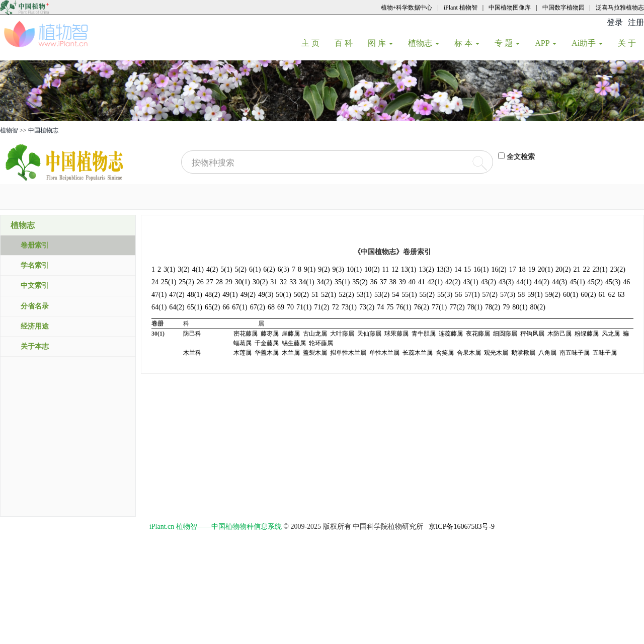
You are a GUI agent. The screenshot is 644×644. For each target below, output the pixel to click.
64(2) (177, 307)
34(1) (306, 282)
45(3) (613, 282)
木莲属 (243, 353)
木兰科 (192, 353)
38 (393, 282)
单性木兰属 (384, 353)
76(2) (422, 307)
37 (383, 282)
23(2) (618, 269)
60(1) (571, 295)
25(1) (169, 282)
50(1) (283, 295)
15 (467, 269)
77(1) (439, 307)
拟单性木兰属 (348, 353)
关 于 (631, 43)
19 (532, 269)
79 (506, 307)
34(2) (325, 282)
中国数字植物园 (563, 8)
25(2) (186, 282)
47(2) (177, 295)
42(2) (453, 282)
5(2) (241, 269)
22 (586, 269)
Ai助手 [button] (587, 43)
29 (229, 282)
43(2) (489, 282)
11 (386, 269)
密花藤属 (246, 334)
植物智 (9, 130)
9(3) (338, 269)
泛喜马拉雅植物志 (620, 8)
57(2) (490, 295)
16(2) (499, 269)
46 (626, 282)
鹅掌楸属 (523, 353)
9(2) (324, 269)
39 (403, 282)
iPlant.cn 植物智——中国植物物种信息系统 (216, 527)
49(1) (230, 295)
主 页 (314, 43)
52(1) (329, 295)
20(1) (545, 269)
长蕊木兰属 (418, 353)
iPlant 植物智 (461, 8)
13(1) (409, 269)
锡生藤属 (294, 343)
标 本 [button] (467, 43)
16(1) (481, 269)
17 (513, 269)
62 (612, 295)
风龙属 (611, 334)
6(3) (284, 269)
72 (336, 307)
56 (458, 295)
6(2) (269, 269)
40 (412, 282)
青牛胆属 (424, 334)
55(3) (445, 295)
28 (219, 282)
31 (274, 282)
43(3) (506, 282)
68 (271, 307)
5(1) (226, 269)
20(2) (563, 269)
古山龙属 (315, 334)
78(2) (493, 307)
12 (395, 269)
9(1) (310, 269)
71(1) (304, 307)
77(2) (457, 307)
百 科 (347, 43)
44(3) (559, 282)
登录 (615, 22)
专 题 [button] (507, 43)
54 (395, 295)
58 (521, 295)
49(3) (266, 295)
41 (422, 282)
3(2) (183, 269)
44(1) (524, 282)
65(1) (195, 307)
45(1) (577, 282)
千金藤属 (267, 343)
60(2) (588, 295)
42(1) (435, 282)
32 (283, 282)
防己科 (192, 334)
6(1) (255, 269)
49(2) (248, 295)
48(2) (212, 295)
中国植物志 (43, 130)
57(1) (472, 295)
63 (621, 295)
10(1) (354, 269)
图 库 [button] (380, 43)
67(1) (239, 307)
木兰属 (291, 353)
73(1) (349, 307)
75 (390, 307)
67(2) (258, 307)
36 (374, 282)
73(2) (367, 307)
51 (315, 295)
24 (155, 282)
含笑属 (445, 353)
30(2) (260, 282)
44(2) (542, 282)
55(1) (409, 295)
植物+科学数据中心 (407, 8)
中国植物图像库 (510, 8)
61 (602, 295)
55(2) (427, 295)
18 (522, 269)
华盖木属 (267, 353)
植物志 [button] (424, 43)
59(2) (553, 295)
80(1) (520, 307)
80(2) (538, 307)
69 (281, 307)
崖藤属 (291, 334)
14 (458, 269)
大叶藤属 (342, 334)
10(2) (372, 269)
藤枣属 (270, 334)
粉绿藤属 (587, 334)
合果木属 (469, 353)
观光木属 (496, 353)
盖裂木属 (315, 353)
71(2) (321, 307)
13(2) (426, 269)
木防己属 (559, 334)
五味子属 (605, 353)
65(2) (212, 307)
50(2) (301, 295)
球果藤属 (396, 334)
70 (290, 307)
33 (293, 282)
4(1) (198, 269)
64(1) (159, 307)
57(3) (508, 295)
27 (210, 282)
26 (200, 282)
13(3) (444, 269)
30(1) (243, 282)
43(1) (470, 282)
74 (380, 307)
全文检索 (521, 157)
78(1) (475, 307)
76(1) (404, 307)
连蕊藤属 (451, 334)
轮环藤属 (321, 343)
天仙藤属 (369, 334)
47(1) (159, 295)
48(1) (195, 295)
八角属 (547, 353)
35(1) (342, 282)
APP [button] (546, 43)
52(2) (346, 295)
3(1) (169, 269)
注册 (636, 22)
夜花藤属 (478, 334)
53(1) (364, 295)
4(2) (212, 269)
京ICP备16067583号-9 (462, 527)
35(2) (360, 282)
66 (226, 307)
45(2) (595, 282)
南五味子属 (575, 353)
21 (577, 269)
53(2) (382, 295)
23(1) (600, 269)
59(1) (535, 295)
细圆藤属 (505, 334)
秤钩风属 (532, 334)
